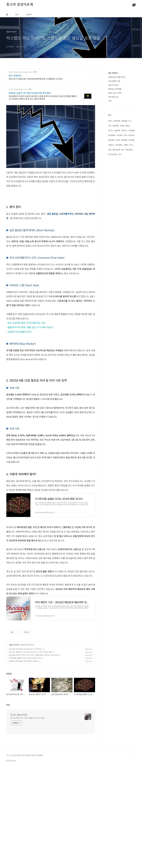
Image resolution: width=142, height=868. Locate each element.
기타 (110, 173)
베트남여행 (116, 222)
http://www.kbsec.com (18, 89)
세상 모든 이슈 (113, 169)
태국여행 (117, 193)
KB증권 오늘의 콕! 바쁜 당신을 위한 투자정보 (30, 93)
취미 (110, 198)
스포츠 (118, 212)
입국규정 (131, 207)
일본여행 (111, 212)
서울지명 (117, 202)
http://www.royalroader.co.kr (21, 72)
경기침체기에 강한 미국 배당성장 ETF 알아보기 (26, 716)
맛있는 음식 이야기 (115, 165)
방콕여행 (115, 198)
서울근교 (111, 217)
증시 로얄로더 (15, 76)
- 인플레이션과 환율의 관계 (19, 332)
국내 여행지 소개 (114, 153)
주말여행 (131, 212)
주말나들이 (129, 222)
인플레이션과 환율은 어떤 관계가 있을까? (23, 728)
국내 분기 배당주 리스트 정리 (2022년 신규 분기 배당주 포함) (31, 719)
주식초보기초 (113, 226)
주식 (131, 217)
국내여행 (124, 193)
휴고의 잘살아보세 (20, 5)
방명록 (29, 14)
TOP (134, 822)
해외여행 (124, 212)
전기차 (110, 202)
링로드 (110, 193)
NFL (123, 222)
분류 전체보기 (113, 145)
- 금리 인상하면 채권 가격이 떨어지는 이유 (26, 323)
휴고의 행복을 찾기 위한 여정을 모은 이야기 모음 (27, 785)
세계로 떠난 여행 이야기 (117, 149)
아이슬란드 (119, 217)
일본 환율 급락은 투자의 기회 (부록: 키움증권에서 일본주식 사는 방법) (34, 722)
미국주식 (124, 202)
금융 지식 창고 (14, 712)
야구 (120, 226)
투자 (126, 207)
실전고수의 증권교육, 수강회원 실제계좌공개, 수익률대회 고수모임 (36, 79)
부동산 (128, 198)
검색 (128, 5)
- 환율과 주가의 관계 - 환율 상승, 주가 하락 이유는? (30, 327)
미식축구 (120, 207)
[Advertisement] (51, 383)
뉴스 (130, 193)
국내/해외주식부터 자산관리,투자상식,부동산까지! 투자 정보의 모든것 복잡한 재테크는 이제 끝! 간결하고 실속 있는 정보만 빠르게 (43, 97)
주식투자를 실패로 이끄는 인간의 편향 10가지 (25, 725)
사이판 (122, 198)
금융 (110, 222)
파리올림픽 (112, 207)
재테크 (126, 217)
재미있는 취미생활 (115, 161)
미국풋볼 (131, 202)
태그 (17, 14)
